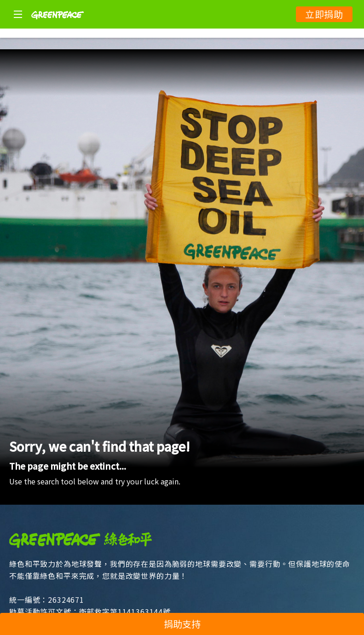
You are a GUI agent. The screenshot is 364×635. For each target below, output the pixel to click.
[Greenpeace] (58, 25)
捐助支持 (182, 624)
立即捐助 (324, 14)
